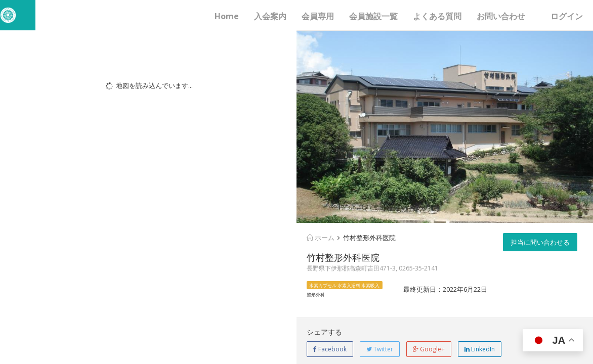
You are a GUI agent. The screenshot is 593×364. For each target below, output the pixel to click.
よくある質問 (437, 16)
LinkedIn (480, 349)
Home (227, 16)
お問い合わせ (501, 16)
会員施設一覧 (373, 16)
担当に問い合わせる (540, 242)
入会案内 (270, 16)
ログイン (567, 16)
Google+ (429, 349)
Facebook (330, 349)
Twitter (380, 349)
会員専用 (318, 16)
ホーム (321, 238)
